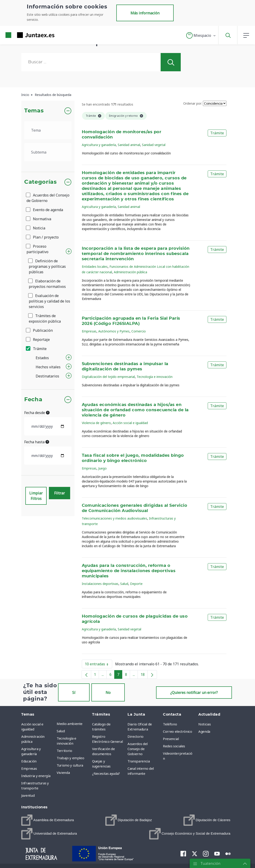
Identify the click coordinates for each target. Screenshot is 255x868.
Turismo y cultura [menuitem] (70, 765)
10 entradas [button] (98, 665)
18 (144, 675)
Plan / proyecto (43, 237)
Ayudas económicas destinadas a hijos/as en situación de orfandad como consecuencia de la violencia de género (135, 410)
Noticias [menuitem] (205, 724)
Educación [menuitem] (29, 761)
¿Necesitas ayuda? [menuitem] (106, 773)
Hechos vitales (48, 367)
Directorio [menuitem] (135, 736)
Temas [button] (34, 111)
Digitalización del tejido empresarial (108, 377)
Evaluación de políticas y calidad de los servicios (49, 301)
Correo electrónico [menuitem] (178, 731)
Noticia (36, 228)
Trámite (37, 349)
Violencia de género (96, 423)
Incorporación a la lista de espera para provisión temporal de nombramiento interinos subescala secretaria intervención (136, 254)
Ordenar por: (193, 103)
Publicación (40, 330)
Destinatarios (47, 376)
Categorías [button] (41, 182)
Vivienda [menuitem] (63, 772)
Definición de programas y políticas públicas (47, 266)
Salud (124, 584)
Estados (42, 358)
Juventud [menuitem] (28, 795)
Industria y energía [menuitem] (36, 776)
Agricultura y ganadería (99, 145)
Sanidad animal (129, 145)
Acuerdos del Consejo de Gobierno (48, 198)
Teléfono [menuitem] (170, 724)
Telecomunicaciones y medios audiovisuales (114, 518)
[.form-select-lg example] (48, 130)
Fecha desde (37, 413)
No (108, 693)
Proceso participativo (37, 249)
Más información (145, 13)
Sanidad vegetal (154, 145)
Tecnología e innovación (155, 377)
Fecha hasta (37, 442)
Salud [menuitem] (61, 731)
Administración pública (130, 272)
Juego (102, 468)
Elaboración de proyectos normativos (47, 284)
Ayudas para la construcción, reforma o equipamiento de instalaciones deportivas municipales (129, 571)
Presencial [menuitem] (171, 739)
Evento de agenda (45, 210)
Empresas (89, 331)
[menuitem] (48, 820)
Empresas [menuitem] (29, 768)
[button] (201, 35)
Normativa (39, 219)
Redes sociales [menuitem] (174, 746)
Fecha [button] (33, 400)
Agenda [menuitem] (204, 731)
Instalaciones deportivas (100, 584)
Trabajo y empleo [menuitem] (70, 758)
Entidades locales (95, 267)
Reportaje (38, 340)
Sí (74, 693)
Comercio (139, 331)
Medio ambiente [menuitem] (70, 724)
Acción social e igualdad (130, 423)
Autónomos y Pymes (114, 331)
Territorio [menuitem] (64, 751)
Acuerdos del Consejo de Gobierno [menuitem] (138, 749)
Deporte (136, 584)
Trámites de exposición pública (45, 319)
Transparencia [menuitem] (139, 761)
